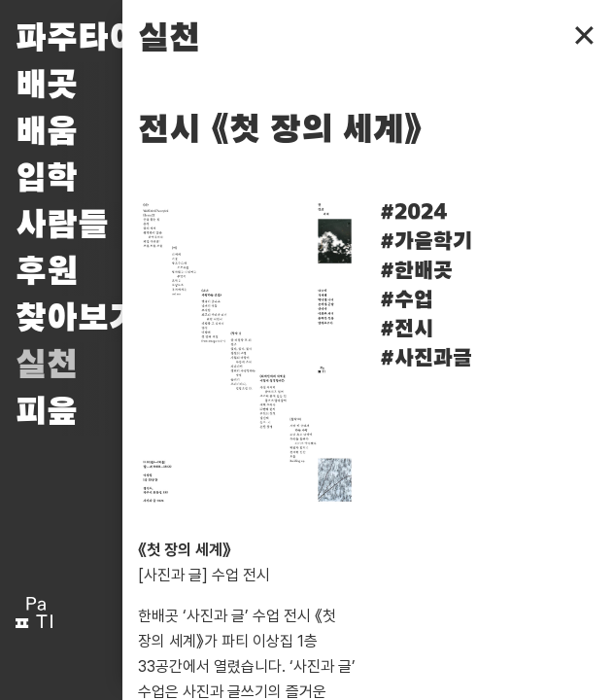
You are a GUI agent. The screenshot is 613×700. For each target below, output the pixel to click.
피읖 (47, 412)
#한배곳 (416, 271)
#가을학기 (426, 242)
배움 (47, 132)
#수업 (407, 300)
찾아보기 (78, 319)
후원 (47, 272)
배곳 (47, 86)
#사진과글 (426, 359)
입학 (47, 179)
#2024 (414, 213)
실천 (47, 366)
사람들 (62, 226)
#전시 (407, 330)
